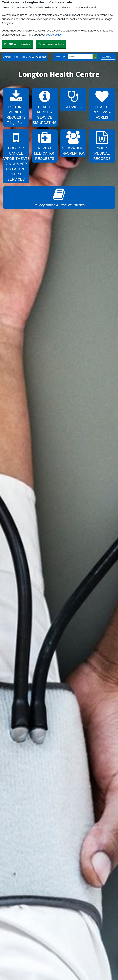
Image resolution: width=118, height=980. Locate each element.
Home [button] (57, 57)
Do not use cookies (51, 44)
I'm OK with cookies (17, 44)
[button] (64, 57)
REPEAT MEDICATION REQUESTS (45, 146)
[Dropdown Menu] (108, 57)
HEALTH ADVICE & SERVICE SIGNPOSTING (45, 107)
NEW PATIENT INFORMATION (73, 143)
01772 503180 (39, 57)
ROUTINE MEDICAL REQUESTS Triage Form (16, 107)
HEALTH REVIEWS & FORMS (102, 104)
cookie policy (54, 35)
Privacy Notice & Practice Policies (59, 197)
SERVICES (73, 99)
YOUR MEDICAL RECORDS (102, 146)
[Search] (80, 57)
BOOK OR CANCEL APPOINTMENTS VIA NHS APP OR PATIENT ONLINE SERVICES (16, 156)
